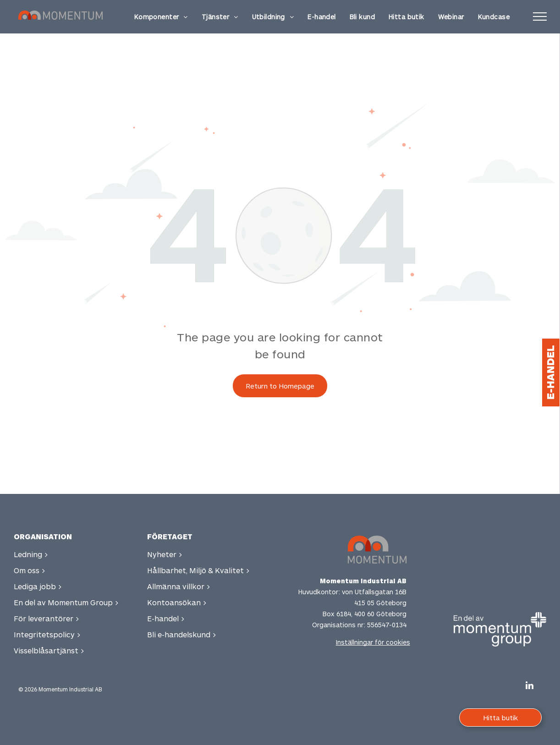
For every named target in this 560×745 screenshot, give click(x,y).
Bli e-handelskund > (182, 634)
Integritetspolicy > (47, 634)
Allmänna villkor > (179, 586)
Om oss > (30, 570)
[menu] (540, 16)
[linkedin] (529, 687)
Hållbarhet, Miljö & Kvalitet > (198, 570)
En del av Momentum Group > (66, 602)
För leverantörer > (47, 618)
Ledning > (31, 554)
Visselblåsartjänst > (49, 650)
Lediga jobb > (38, 586)
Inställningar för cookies (373, 642)
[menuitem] (161, 17)
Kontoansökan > (177, 602)
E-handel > (166, 618)
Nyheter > (165, 554)
